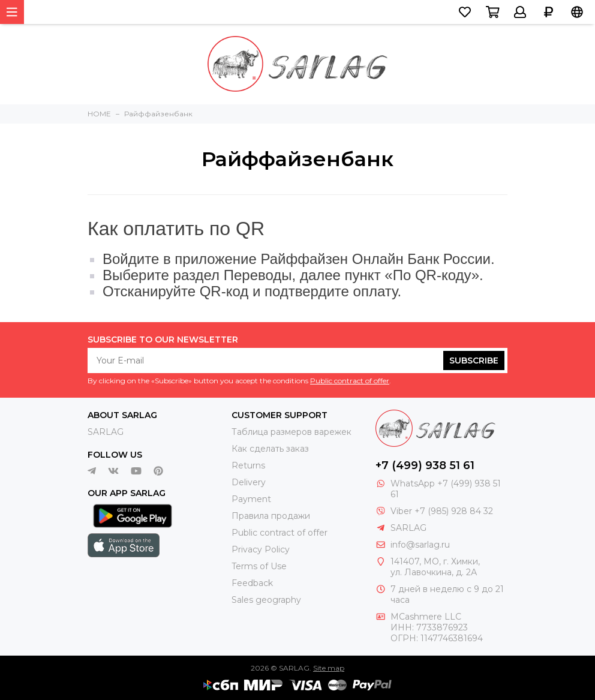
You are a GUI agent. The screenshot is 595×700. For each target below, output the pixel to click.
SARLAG (106, 432)
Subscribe (474, 360)
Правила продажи (271, 516)
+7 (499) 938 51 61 (425, 465)
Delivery (249, 482)
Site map (329, 668)
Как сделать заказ (270, 449)
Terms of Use (259, 566)
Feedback (252, 583)
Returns (248, 465)
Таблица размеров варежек (292, 432)
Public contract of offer (350, 381)
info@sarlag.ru (420, 545)
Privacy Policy (261, 549)
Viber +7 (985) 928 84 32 (442, 511)
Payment (251, 499)
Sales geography (266, 600)
